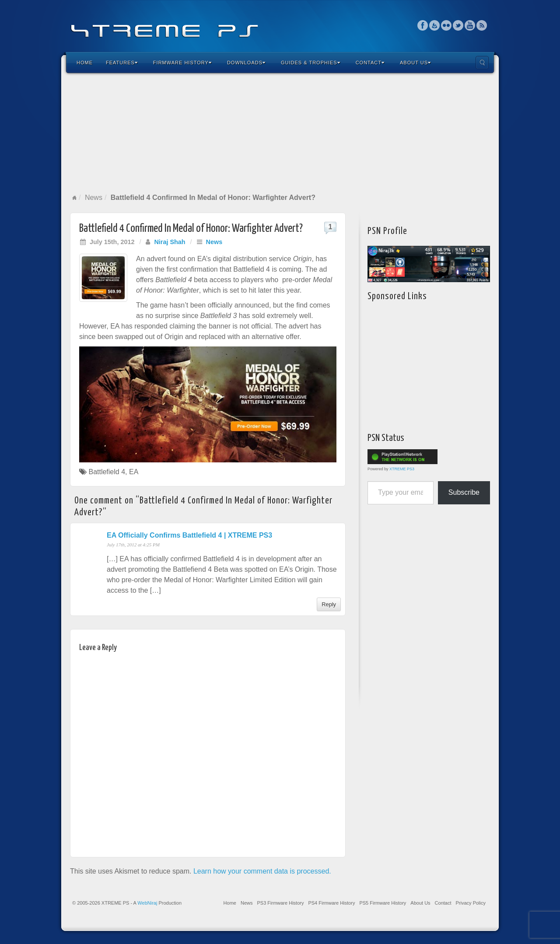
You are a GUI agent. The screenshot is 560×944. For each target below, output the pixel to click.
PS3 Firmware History (280, 903)
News (94, 198)
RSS (482, 25)
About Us (415, 63)
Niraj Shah (170, 242)
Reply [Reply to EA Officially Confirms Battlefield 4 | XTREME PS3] (329, 604)
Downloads (246, 63)
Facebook (423, 25)
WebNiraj (147, 903)
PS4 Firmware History (331, 903)
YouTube (470, 25)
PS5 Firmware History (383, 903)
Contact (370, 63)
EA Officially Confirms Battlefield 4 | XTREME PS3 (189, 535)
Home (85, 63)
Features (122, 63)
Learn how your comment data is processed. (262, 871)
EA (134, 472)
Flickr (446, 25)
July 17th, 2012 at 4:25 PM (133, 545)
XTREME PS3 (402, 469)
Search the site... (482, 63)
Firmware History (182, 63)
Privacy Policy (471, 903)
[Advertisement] (280, 133)
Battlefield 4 (107, 472)
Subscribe (464, 492)
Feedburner (435, 25)
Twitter (458, 25)
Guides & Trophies (311, 63)
